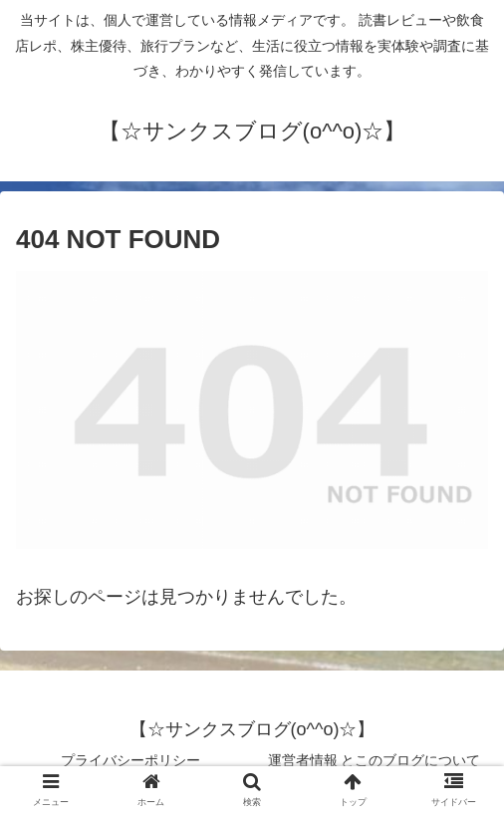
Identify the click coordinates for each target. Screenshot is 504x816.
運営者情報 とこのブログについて (375, 760)
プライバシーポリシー (130, 760)
